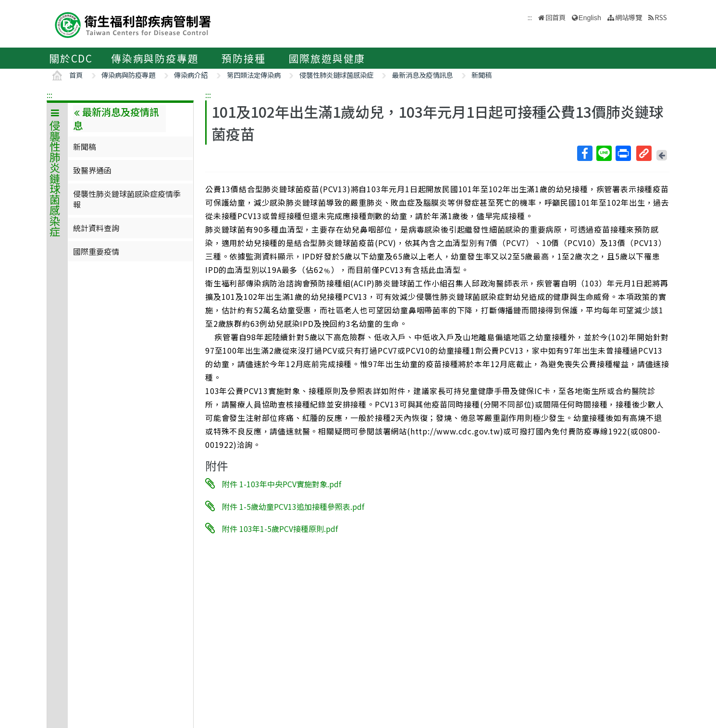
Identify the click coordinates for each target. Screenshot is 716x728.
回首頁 (556, 17)
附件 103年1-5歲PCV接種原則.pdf (280, 529)
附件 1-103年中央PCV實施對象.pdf (282, 484)
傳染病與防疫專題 (155, 58)
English (590, 18)
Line (604, 153)
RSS (661, 17)
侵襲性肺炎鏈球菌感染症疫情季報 (127, 199)
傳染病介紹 (191, 75)
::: (49, 95)
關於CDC (71, 58)
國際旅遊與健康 (327, 58)
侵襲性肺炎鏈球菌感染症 (336, 75)
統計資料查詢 (96, 228)
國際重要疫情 (96, 251)
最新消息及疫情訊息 (422, 75)
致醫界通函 (92, 170)
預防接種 (243, 58)
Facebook (584, 153)
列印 (623, 153)
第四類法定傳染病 (254, 75)
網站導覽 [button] (629, 17)
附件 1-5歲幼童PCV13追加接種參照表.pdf (293, 506)
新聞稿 (481, 75)
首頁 (76, 75)
